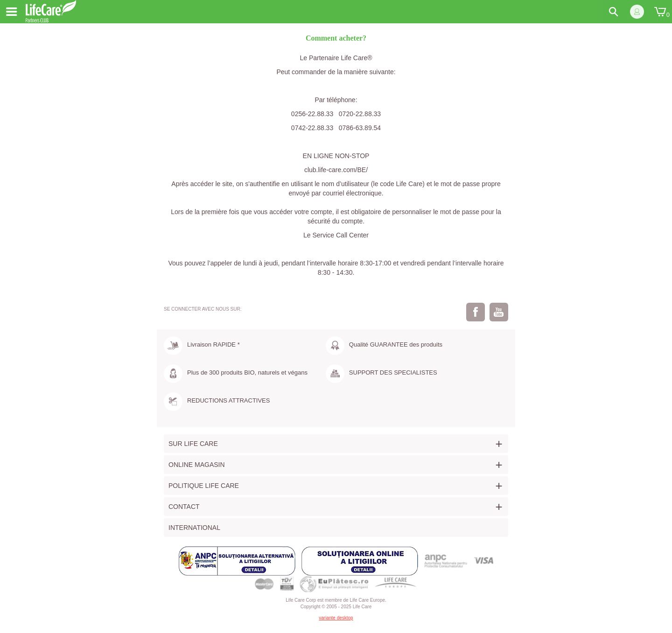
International (194, 528)
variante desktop (336, 618)
